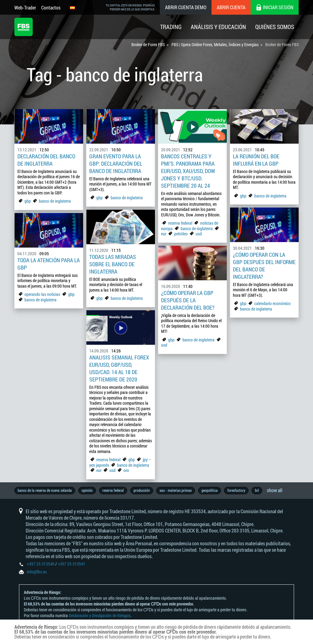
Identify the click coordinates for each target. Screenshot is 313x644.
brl (257, 490)
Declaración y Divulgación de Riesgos (100, 615)
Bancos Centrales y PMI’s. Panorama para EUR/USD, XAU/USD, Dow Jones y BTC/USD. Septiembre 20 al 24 (188, 171)
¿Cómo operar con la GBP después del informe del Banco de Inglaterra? (264, 266)
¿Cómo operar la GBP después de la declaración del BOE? (188, 300)
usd (199, 234)
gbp (28, 201)
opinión (87, 490)
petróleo (181, 234)
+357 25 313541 (72, 564)
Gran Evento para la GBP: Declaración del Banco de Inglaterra (116, 164)
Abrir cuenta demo (186, 7)
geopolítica (210, 490)
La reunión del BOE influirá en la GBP (256, 160)
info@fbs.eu (37, 572)
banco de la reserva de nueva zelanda (45, 490)
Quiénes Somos (275, 27)
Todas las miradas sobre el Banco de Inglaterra (113, 264)
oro (126, 470)
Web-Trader (25, 7)
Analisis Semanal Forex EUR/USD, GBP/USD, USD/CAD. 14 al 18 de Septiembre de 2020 (119, 368)
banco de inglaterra (55, 201)
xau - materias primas (176, 490)
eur (164, 234)
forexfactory (236, 490)
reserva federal (180, 223)
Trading (171, 27)
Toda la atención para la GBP (49, 264)
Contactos (51, 7)
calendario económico (272, 303)
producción (142, 490)
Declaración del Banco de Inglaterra (46, 160)
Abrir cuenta (231, 7)
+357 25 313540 (41, 564)
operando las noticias (42, 294)
